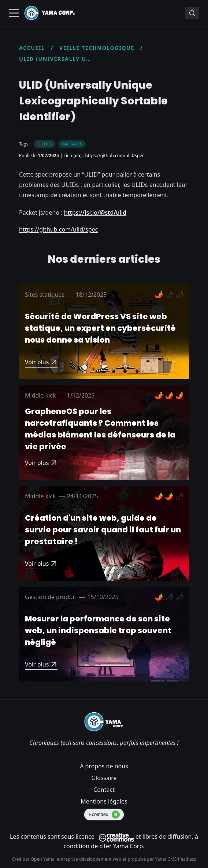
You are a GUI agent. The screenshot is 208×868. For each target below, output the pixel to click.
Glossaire (104, 778)
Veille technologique (97, 48)
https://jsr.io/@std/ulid (95, 213)
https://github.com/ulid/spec (114, 156)
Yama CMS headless (176, 859)
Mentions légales (104, 801)
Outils (44, 144)
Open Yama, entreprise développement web (77, 859)
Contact (104, 790)
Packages (72, 144)
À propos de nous (104, 766)
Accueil (32, 48)
